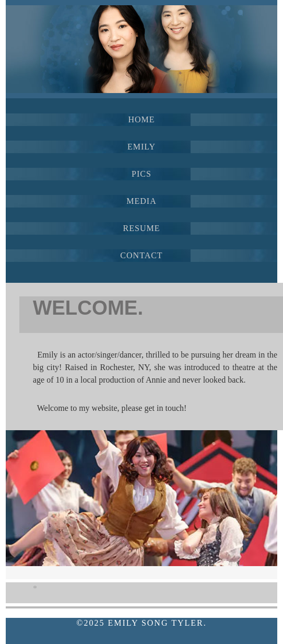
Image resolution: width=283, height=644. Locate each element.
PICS (141, 174)
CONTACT (141, 255)
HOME (141, 119)
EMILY (141, 147)
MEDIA (141, 201)
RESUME (142, 228)
